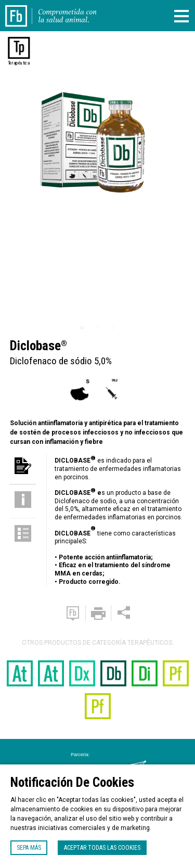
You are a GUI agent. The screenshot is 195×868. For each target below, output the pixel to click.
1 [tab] (82, 328)
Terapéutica (19, 63)
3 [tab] (113, 328)
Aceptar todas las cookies (102, 848)
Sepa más (29, 848)
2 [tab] (98, 328)
